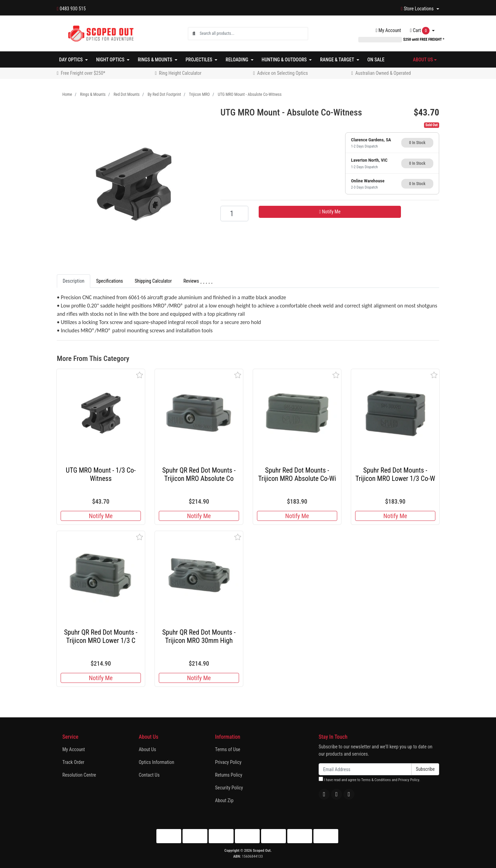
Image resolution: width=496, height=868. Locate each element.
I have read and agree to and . (369, 779)
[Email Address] (365, 769)
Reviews (198, 281)
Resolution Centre (79, 775)
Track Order (73, 762)
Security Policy (229, 788)
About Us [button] (423, 60)
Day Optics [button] (72, 60)
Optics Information (157, 762)
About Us (147, 749)
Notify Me (330, 212)
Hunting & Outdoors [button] (285, 60)
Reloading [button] (237, 60)
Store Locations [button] (418, 9)
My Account (74, 749)
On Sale (376, 60)
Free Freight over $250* (83, 73)
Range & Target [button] (338, 60)
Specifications (110, 281)
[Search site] (194, 34)
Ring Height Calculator (180, 73)
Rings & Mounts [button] (156, 60)
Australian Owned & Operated (383, 73)
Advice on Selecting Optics (283, 73)
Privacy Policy (228, 762)
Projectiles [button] (200, 60)
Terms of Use (228, 749)
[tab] (74, 281)
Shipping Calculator (153, 281)
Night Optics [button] (111, 60)
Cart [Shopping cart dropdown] (420, 31)
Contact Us (149, 775)
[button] (140, 375)
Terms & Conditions (376, 780)
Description (74, 281)
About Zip (224, 800)
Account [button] (389, 30)
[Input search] (254, 34)
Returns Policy (229, 775)
